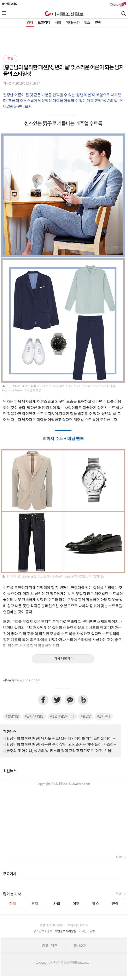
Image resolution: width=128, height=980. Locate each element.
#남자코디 (104, 716)
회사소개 (80, 946)
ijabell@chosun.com (26, 680)
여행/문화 (73, 23)
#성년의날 (12, 716)
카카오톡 (70, 700)
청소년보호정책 (43, 931)
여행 (76, 904)
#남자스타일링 (34, 716)
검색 (124, 14)
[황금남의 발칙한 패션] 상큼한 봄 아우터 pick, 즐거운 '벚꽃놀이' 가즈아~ (60, 745)
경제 (30, 23)
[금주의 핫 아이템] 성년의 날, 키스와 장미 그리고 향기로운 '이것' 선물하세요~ (60, 751)
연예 (98, 23)
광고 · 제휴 (50, 946)
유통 (10, 59)
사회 (58, 23)
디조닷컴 (64, 13)
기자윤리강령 (87, 931)
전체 (13, 904)
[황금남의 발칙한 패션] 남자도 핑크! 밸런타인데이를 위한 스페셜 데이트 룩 (60, 739)
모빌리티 (44, 23)
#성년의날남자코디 (62, 716)
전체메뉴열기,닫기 (4, 13)
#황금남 (86, 716)
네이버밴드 (83, 700)
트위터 (57, 700)
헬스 (87, 23)
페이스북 (43, 700)
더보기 (120, 857)
